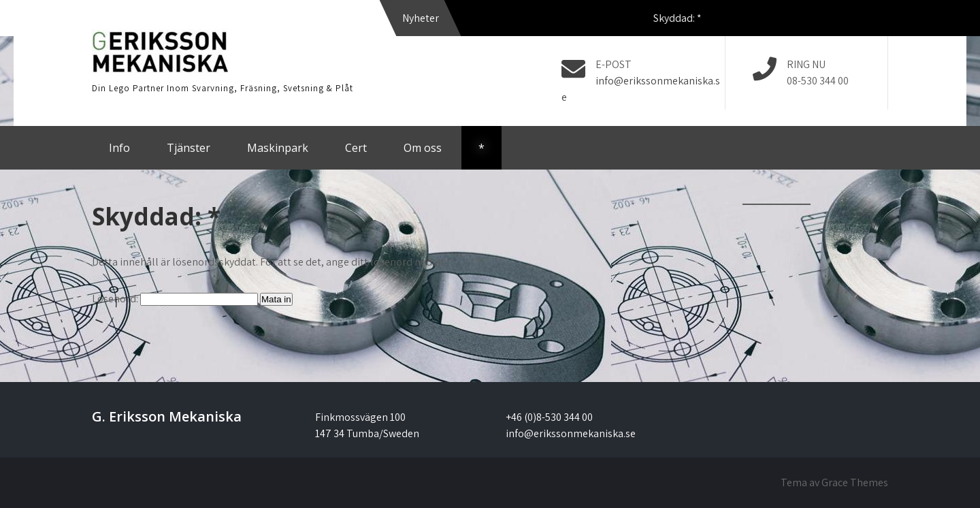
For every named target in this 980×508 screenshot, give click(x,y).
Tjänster (189, 148)
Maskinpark (278, 148)
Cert (356, 148)
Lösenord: (175, 299)
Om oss (423, 148)
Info (119, 148)
